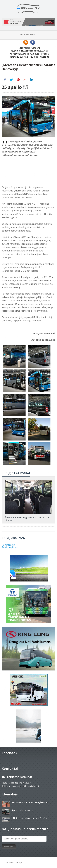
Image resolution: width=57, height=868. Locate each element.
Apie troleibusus (21, 810)
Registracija (9, 545)
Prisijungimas (10, 547)
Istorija (45, 54)
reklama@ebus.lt (20, 777)
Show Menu (28, 34)
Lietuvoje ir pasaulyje (29, 48)
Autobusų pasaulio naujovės (24, 54)
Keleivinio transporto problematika (29, 51)
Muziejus (44, 57)
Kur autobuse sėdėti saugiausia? (30, 802)
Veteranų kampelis (19, 57)
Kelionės (34, 57)
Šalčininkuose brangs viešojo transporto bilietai (27, 519)
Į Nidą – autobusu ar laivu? (27, 818)
